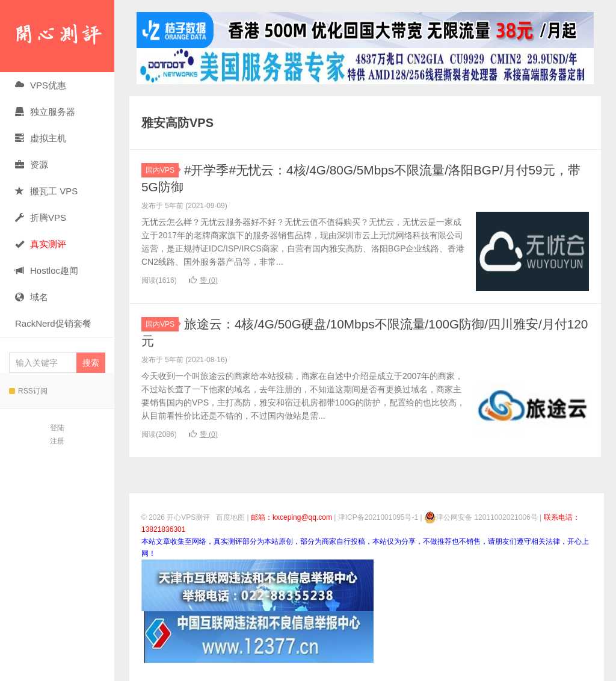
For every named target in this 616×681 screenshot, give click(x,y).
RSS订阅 (28, 391)
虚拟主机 (41, 138)
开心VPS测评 (57, 36)
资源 (32, 165)
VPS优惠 (41, 85)
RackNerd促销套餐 (53, 323)
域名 (32, 297)
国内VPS (162, 170)
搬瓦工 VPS (46, 191)
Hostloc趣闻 (47, 270)
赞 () (203, 280)
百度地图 (230, 517)
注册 (57, 441)
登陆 (57, 428)
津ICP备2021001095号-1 (378, 517)
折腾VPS (41, 217)
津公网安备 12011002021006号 (481, 517)
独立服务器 (45, 112)
